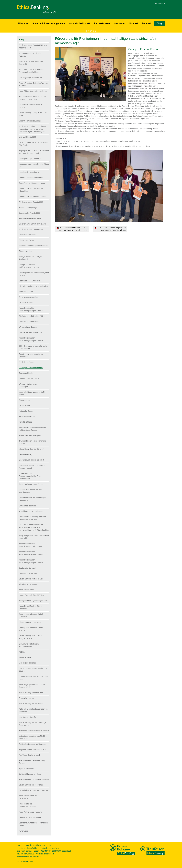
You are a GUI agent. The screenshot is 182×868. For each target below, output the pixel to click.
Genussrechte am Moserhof (30, 817)
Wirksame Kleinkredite (28, 506)
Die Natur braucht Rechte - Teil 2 (32, 316)
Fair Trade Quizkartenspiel (29, 755)
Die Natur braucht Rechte (29, 322)
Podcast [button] (146, 23)
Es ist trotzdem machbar (29, 297)
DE (157, 3)
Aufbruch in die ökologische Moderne (33, 246)
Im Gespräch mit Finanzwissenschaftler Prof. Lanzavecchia (30, 476)
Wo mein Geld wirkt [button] (79, 23)
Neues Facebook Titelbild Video (31, 595)
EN (164, 3)
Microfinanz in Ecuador (28, 584)
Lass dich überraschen (28, 573)
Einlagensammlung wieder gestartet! (33, 601)
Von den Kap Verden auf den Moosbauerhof (30, 491)
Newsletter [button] (120, 23)
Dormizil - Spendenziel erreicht (31, 178)
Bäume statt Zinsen (27, 240)
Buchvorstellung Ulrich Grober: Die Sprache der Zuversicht (33, 98)
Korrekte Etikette (26, 422)
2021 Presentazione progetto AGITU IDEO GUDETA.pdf (111, 229)
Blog (159, 23)
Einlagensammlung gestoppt (30, 622)
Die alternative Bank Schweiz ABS (32, 224)
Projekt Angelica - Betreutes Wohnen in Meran (33, 84)
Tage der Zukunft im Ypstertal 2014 (33, 750)
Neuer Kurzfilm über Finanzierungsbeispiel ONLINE (31, 309)
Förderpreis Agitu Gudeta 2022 (31, 229)
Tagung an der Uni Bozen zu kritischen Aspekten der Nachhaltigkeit (34, 152)
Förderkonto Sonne (27, 362)
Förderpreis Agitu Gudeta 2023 (31, 159)
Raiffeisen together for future (30, 218)
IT (160, 3)
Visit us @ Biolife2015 (28, 663)
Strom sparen (24, 400)
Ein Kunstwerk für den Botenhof (31, 460)
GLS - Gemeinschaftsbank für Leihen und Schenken (33, 347)
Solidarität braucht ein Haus (30, 774)
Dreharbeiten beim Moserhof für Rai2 (33, 790)
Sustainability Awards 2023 (30, 172)
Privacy (30, 861)
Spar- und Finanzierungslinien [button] (49, 23)
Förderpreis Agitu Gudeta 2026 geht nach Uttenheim (33, 47)
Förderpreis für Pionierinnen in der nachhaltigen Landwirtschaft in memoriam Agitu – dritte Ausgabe (32, 129)
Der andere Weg (25, 454)
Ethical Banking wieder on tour (31, 693)
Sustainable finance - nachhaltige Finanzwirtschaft (32, 467)
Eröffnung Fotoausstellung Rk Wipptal (34, 731)
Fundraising (24, 831)
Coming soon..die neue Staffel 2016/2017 (31, 629)
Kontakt (134, 23)
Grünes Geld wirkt (26, 303)
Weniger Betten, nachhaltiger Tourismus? (30, 258)
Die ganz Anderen (26, 251)
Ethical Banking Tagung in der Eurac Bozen (33, 114)
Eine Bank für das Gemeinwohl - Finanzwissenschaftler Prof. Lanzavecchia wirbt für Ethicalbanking (34, 527)
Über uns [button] (23, 23)
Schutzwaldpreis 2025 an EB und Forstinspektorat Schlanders (32, 71)
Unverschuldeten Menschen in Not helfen (32, 393)
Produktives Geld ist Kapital (30, 435)
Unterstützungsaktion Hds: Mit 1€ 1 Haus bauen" (33, 737)
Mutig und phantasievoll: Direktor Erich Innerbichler (34, 537)
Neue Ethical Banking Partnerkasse (33, 91)
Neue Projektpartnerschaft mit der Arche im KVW (32, 686)
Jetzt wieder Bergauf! (27, 568)
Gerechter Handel (26, 373)
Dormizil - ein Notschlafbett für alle (32, 197)
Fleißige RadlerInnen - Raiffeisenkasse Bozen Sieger (31, 266)
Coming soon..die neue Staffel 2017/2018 (31, 615)
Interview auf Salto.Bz (27, 717)
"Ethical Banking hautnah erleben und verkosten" (34, 710)
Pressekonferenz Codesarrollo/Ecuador (27, 805)
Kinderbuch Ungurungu (28, 208)
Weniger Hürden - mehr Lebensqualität (28, 385)
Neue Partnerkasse (27, 590)
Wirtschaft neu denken (28, 327)
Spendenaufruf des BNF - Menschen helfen (33, 824)
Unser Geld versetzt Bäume (30, 121)
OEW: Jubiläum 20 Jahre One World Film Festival (33, 144)
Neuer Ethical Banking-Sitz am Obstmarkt (31, 607)
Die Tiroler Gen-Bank (27, 235)
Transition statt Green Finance (31, 511)
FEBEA (22, 652)
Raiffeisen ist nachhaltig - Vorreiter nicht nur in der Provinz (32, 429)
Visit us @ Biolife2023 (28, 137)
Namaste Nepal (25, 657)
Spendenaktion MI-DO (28, 769)
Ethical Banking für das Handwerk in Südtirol (33, 670)
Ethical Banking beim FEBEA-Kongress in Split (31, 637)
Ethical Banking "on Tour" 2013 (31, 785)
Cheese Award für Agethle (29, 379)
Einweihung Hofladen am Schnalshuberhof (29, 645)
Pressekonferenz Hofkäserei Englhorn (34, 779)
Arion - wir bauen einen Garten (31, 484)
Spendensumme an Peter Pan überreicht (31, 63)
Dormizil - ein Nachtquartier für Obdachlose (31, 190)
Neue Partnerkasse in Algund (30, 812)
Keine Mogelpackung (27, 416)
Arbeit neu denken (26, 292)
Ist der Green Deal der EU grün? (32, 449)
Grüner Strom (24, 406)
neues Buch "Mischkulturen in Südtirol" (31, 106)
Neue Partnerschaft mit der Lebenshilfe (30, 797)
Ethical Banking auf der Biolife (31, 703)
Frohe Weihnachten (27, 698)
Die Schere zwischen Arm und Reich (33, 286)
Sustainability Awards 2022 (30, 213)
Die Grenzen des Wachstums (30, 332)
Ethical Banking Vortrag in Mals (31, 579)
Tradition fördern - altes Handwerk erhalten (32, 442)
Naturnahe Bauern (26, 411)
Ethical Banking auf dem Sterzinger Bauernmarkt (33, 724)
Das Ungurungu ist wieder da (30, 78)
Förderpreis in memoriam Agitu (31, 368)
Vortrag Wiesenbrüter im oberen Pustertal (31, 55)
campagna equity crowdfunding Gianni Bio (34, 165)
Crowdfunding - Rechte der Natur (32, 183)
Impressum (21, 861)
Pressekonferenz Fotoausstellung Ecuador (32, 762)
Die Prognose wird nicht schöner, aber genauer (34, 274)
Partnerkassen (102, 23)
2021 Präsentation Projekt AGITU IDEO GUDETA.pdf (70, 229)
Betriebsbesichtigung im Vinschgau (33, 744)
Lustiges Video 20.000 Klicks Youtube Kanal (34, 678)
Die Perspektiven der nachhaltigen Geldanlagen (32, 499)
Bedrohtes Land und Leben (30, 281)
